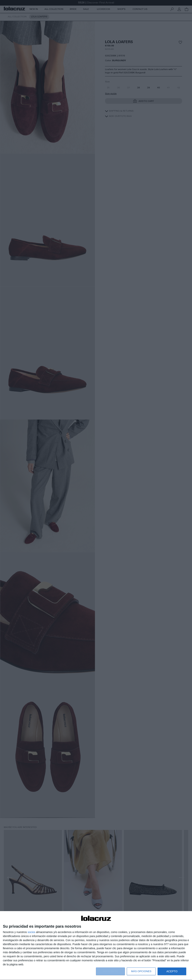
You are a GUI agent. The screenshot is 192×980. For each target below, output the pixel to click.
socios (31, 932)
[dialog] (96, 946)
